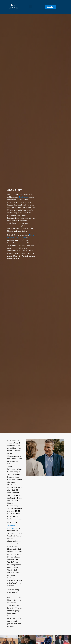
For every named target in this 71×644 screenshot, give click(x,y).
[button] (30, 7)
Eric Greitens (13, 6)
